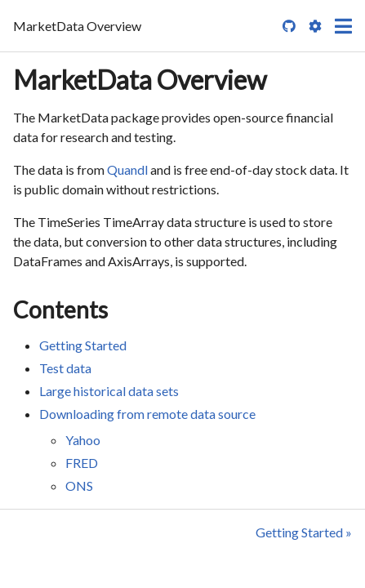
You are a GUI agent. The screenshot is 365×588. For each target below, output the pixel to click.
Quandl (127, 169)
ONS (79, 486)
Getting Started (83, 345)
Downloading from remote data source (147, 414)
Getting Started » (304, 532)
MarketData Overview (140, 80)
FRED (82, 463)
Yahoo (83, 440)
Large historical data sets (109, 391)
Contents (60, 310)
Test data (65, 368)
